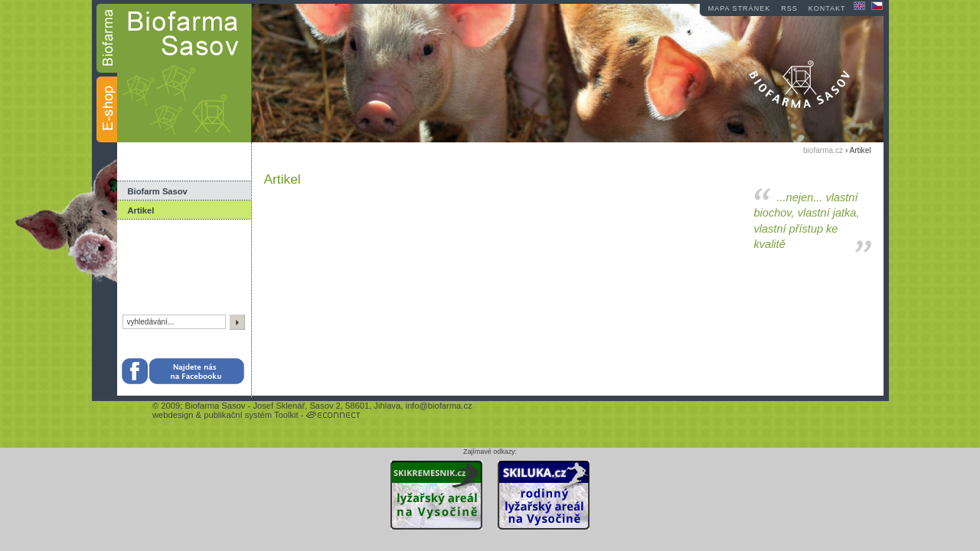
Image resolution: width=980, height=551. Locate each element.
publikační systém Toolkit (251, 415)
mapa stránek (739, 8)
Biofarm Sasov (158, 191)
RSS (789, 8)
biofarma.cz (823, 150)
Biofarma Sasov (215, 406)
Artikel (141, 210)
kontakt (827, 8)
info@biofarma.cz (438, 406)
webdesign (173, 415)
